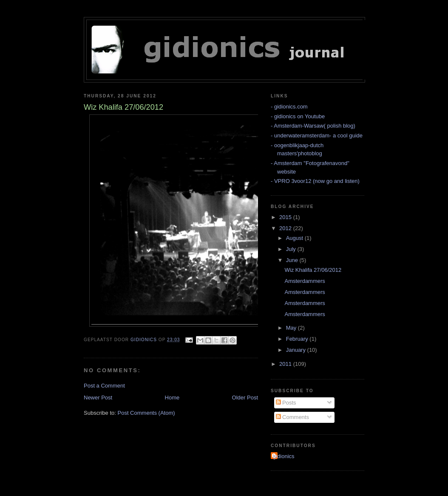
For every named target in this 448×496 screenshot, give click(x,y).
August (295, 238)
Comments (292, 417)
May (292, 328)
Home (172, 398)
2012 (286, 228)
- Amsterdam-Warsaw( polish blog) (313, 126)
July (292, 249)
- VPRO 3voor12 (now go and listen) (315, 181)
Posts (286, 403)
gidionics (284, 456)
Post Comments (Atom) (146, 413)
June (293, 260)
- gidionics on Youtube (298, 116)
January (297, 350)
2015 (286, 217)
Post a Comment (104, 386)
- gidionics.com (289, 107)
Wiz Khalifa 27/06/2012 (313, 270)
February (298, 339)
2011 (286, 364)
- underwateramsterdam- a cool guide (317, 135)
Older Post (245, 398)
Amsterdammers (305, 281)
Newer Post (98, 398)
